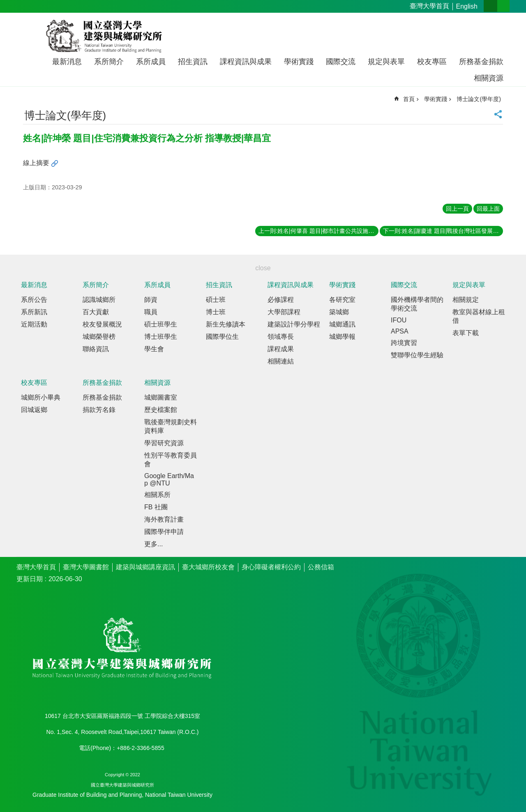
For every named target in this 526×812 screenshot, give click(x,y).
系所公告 (34, 300)
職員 (151, 312)
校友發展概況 (102, 324)
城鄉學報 (342, 337)
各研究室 (342, 300)
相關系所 (157, 495)
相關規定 (466, 300)
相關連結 (281, 361)
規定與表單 (386, 62)
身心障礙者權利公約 (271, 567)
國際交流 (341, 62)
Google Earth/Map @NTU (169, 480)
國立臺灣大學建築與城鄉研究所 (106, 36)
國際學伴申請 (164, 532)
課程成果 (281, 349)
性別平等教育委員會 (171, 460)
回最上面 (488, 209)
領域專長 (281, 337)
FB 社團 (156, 507)
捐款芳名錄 (99, 410)
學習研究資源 (164, 443)
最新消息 (67, 62)
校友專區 (432, 62)
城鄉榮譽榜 (99, 337)
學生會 (154, 349)
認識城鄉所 (99, 300)
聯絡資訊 (96, 349)
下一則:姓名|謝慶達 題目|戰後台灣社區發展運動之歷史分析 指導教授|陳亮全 (443, 231)
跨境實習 (404, 343)
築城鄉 (339, 312)
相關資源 (489, 78)
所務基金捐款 (481, 62)
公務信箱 (321, 567)
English (467, 6)
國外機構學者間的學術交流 (417, 304)
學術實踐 (299, 62)
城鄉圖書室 (161, 397)
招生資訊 (193, 62)
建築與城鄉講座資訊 (145, 567)
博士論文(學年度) (479, 99)
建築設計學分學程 (294, 324)
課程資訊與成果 (246, 62)
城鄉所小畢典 (41, 397)
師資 (151, 300)
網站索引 (503, 6)
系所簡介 (109, 62)
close (263, 268)
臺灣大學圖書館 (86, 567)
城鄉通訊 (342, 324)
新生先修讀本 (226, 324)
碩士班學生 (161, 324)
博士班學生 (161, 337)
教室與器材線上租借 (479, 316)
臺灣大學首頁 (429, 6)
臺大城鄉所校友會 (208, 567)
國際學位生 (222, 337)
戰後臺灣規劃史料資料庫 (171, 426)
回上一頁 (457, 209)
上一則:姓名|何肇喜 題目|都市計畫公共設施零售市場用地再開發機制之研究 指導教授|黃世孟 (318, 231)
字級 (490, 6)
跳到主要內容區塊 (4, 4)
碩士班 (216, 300)
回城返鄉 (34, 410)
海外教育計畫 (164, 519)
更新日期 (30, 579)
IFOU (399, 320)
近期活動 (34, 324)
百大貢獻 (96, 312)
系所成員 (151, 62)
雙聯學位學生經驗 (417, 355)
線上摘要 (36, 163)
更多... (153, 544)
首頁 (409, 99)
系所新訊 (34, 312)
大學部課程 (284, 312)
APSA (400, 331)
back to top (504, 790)
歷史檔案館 (161, 410)
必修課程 (281, 300)
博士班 (216, 312)
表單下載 (466, 333)
